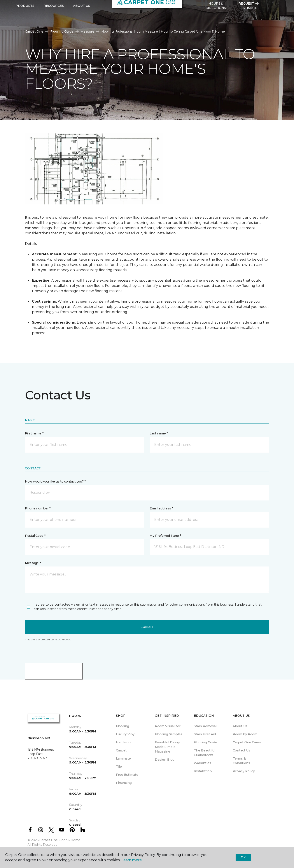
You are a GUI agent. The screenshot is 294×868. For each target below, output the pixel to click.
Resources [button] (54, 26)
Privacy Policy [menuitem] (244, 771)
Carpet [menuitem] (121, 750)
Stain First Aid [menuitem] (205, 734)
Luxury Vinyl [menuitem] (126, 734)
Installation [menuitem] (203, 771)
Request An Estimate (249, 26)
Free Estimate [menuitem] (127, 775)
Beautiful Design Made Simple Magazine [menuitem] (168, 747)
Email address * (161, 508)
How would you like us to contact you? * (55, 481)
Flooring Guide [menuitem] (205, 742)
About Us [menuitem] (240, 726)
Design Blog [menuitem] (165, 760)
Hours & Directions (216, 26)
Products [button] (25, 26)
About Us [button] (82, 26)
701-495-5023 (54, 8)
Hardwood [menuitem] (124, 742)
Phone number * (38, 508)
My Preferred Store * (165, 536)
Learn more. (132, 860)
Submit (147, 627)
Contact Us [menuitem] (241, 750)
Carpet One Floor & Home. (60, 840)
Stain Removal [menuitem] (205, 726)
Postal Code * (35, 536)
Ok (243, 857)
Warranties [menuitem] (202, 763)
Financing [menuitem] (124, 783)
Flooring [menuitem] (122, 726)
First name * (34, 433)
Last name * (159, 433)
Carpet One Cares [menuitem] (247, 742)
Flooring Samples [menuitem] (169, 734)
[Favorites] (274, 26)
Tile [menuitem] (119, 767)
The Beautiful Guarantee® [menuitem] (205, 753)
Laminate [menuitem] (123, 758)
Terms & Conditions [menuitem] (241, 761)
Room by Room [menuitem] (245, 734)
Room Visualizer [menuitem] (168, 726)
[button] (269, 26)
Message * (33, 563)
